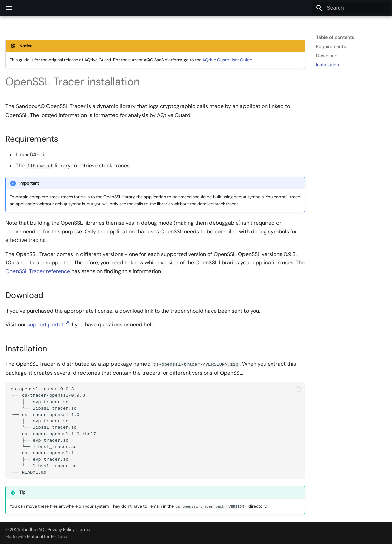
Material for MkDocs (47, 536)
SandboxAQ (33, 529)
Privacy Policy (61, 529)
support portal (48, 325)
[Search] (351, 8)
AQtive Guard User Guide (227, 60)
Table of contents (335, 37)
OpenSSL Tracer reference (38, 271)
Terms (84, 529)
